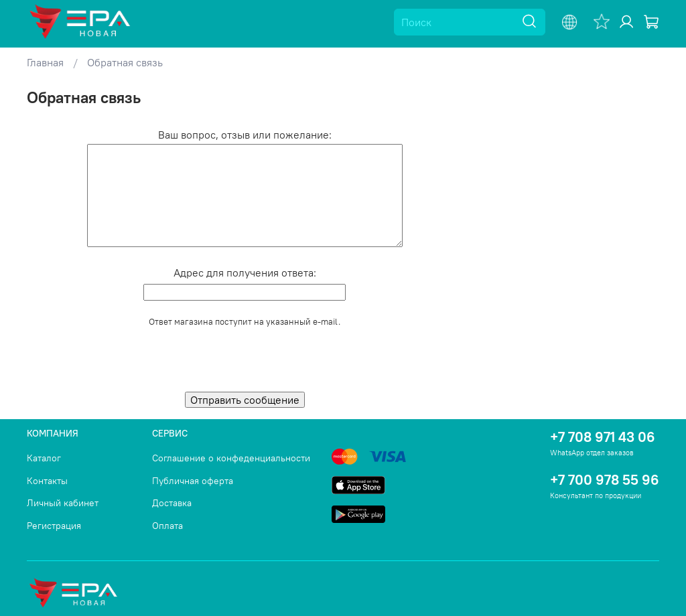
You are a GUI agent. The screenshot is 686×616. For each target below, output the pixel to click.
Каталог (44, 458)
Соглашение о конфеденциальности (231, 458)
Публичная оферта (193, 481)
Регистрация (54, 526)
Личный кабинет (63, 503)
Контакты (47, 481)
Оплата (167, 526)
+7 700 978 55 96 (605, 480)
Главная (45, 62)
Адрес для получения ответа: (245, 273)
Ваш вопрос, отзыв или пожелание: (245, 135)
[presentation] (129, 366)
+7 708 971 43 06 (603, 437)
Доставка (172, 503)
